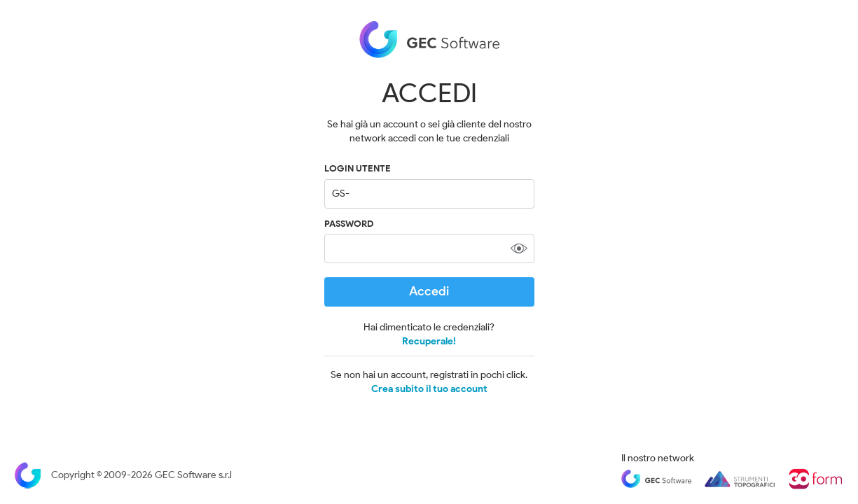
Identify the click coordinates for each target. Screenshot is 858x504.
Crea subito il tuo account (429, 389)
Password (349, 224)
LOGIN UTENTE (358, 168)
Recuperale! (429, 341)
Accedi (429, 291)
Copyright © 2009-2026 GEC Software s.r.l (123, 475)
